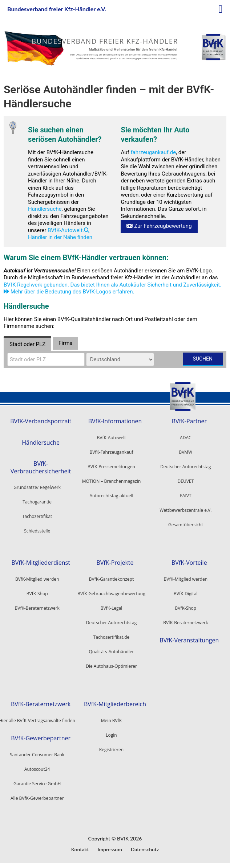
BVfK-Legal (111, 608)
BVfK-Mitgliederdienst (41, 563)
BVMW (185, 452)
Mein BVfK (111, 721)
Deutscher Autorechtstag (185, 467)
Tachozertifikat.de (112, 637)
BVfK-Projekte (115, 563)
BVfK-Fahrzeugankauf (112, 452)
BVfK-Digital (185, 594)
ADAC (185, 438)
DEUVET (186, 481)
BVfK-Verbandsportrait (41, 421)
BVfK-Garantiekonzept (111, 579)
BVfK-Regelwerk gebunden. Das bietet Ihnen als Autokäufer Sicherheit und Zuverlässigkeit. (112, 285)
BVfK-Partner (189, 421)
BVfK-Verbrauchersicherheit (41, 468)
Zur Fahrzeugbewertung (159, 226)
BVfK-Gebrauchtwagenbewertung (111, 594)
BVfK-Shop (185, 608)
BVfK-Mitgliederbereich (115, 704)
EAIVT (185, 496)
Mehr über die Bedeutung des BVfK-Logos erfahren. (69, 292)
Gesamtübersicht (186, 525)
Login (111, 735)
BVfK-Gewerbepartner (41, 738)
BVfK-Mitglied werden (186, 579)
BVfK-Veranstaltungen (189, 640)
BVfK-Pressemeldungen (111, 467)
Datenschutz (145, 849)
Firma (65, 343)
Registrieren (111, 750)
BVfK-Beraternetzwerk (185, 623)
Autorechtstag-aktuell (112, 496)
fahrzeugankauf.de (153, 152)
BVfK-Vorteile (189, 563)
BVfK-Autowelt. (66, 230)
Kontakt (80, 849)
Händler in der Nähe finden (60, 234)
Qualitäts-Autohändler (111, 652)
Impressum (110, 849)
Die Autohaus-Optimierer (111, 666)
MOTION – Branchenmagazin (112, 481)
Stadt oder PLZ (27, 344)
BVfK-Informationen (115, 421)
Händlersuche (45, 209)
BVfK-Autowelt (112, 438)
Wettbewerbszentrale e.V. (185, 510)
